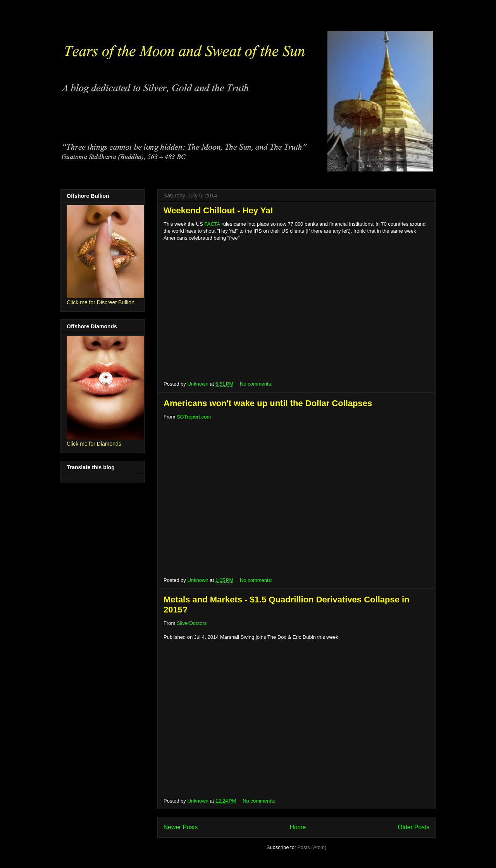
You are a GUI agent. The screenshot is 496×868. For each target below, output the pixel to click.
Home (298, 827)
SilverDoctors (192, 623)
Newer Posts (181, 827)
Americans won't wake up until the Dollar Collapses (268, 403)
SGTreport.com (194, 417)
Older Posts (414, 827)
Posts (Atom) (312, 847)
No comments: (257, 384)
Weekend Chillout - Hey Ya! (218, 210)
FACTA (212, 224)
